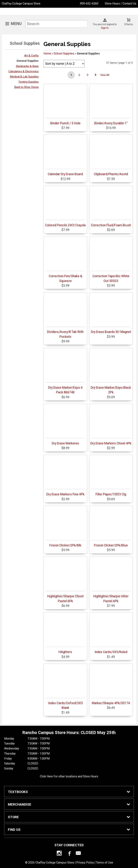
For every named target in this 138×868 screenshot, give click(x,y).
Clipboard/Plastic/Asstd (111, 172)
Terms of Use (104, 863)
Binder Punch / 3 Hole (65, 121)
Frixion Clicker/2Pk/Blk (65, 544)
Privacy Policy (85, 863)
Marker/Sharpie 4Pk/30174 (111, 701)
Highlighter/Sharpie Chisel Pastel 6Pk (65, 597)
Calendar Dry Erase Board (65, 172)
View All (105, 75)
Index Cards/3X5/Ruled (111, 650)
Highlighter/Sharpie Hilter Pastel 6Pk (111, 597)
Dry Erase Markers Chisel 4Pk (111, 442)
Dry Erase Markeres (65, 442)
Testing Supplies (29, 82)
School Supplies (64, 54)
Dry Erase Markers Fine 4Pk (65, 493)
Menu (16, 24)
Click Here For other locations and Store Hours (69, 776)
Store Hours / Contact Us (120, 4)
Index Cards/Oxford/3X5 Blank (65, 704)
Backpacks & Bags (27, 66)
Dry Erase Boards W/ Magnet (111, 330)
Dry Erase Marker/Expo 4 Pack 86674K (65, 388)
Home (47, 54)
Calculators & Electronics (24, 71)
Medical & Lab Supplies (24, 77)
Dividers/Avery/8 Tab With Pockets (65, 332)
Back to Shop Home (26, 87)
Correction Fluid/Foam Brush (111, 223)
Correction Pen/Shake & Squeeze (65, 277)
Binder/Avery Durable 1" (111, 121)
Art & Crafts (31, 56)
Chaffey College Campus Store (21, 4)
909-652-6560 (89, 4)
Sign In (105, 28)
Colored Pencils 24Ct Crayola (65, 223)
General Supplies (28, 61)
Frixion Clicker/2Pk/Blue (111, 544)
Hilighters (65, 650)
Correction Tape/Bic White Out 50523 (111, 277)
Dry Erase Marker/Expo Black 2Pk (111, 388)
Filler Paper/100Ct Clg (111, 493)
